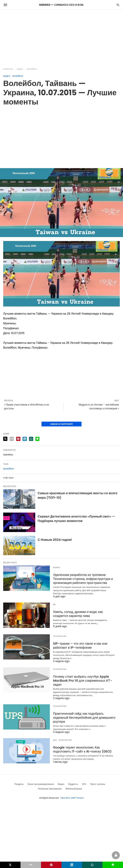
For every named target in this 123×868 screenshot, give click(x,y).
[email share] (12, 439)
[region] (61, 37)
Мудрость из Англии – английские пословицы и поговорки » (99, 407)
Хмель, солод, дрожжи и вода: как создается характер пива (78, 614)
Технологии (60, 636)
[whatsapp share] (31, 439)
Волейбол (32, 69)
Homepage (8, 69)
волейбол (9, 469)
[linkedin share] (25, 439)
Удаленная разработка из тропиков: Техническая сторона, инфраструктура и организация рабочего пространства (83, 579)
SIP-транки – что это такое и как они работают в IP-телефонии (80, 646)
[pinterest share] (18, 439)
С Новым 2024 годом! (55, 540)
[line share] (37, 439)
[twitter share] (5, 439)
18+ (55, 605)
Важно (57, 568)
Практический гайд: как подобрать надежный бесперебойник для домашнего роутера (84, 718)
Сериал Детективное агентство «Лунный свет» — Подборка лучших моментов (76, 519)
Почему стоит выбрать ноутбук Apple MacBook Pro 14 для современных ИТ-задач (83, 681)
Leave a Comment (61, 424)
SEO (55, 740)
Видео (20, 69)
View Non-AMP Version (72, 798)
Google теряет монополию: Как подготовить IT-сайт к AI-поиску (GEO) (82, 749)
